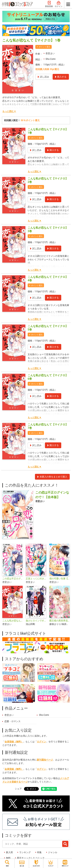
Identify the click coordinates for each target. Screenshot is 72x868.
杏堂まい (50, 53)
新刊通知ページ (45, 760)
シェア (18, 789)
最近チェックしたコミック (31, 858)
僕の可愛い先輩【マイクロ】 (60, 579)
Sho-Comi (50, 59)
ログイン (59, 4)
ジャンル (53, 852)
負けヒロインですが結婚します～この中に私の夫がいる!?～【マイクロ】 (36, 621)
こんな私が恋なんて (12, 621)
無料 (8, 858)
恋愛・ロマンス (12, 721)
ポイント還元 (45, 47)
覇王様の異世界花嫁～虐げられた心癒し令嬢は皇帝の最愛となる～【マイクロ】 (60, 621)
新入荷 (9, 852)
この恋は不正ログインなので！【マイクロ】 (12, 579)
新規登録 (49, 4)
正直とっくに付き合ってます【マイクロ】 (36, 579)
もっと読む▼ (9, 111)
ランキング (25, 852)
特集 (39, 852)
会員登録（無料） (14, 742)
